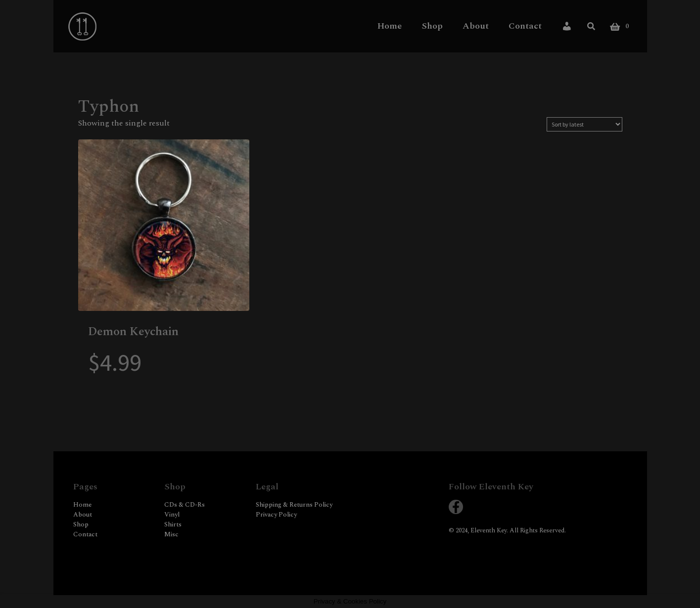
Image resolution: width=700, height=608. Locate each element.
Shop (432, 26)
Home (390, 26)
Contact (525, 26)
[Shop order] (584, 124)
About (476, 26)
